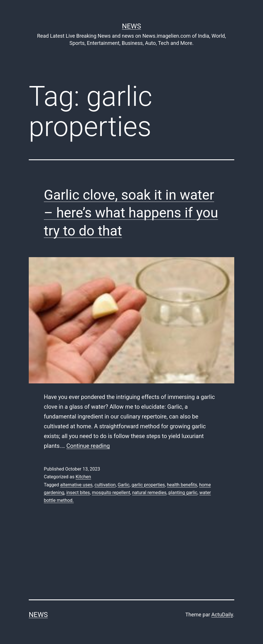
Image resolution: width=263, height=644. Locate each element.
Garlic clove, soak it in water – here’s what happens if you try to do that (131, 213)
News (131, 26)
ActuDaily (222, 615)
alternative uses (76, 485)
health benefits (182, 485)
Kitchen (83, 477)
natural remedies (149, 493)
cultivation (105, 485)
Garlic (124, 485)
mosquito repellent (111, 493)
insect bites (78, 493)
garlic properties (148, 485)
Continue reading (88, 446)
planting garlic (183, 493)
